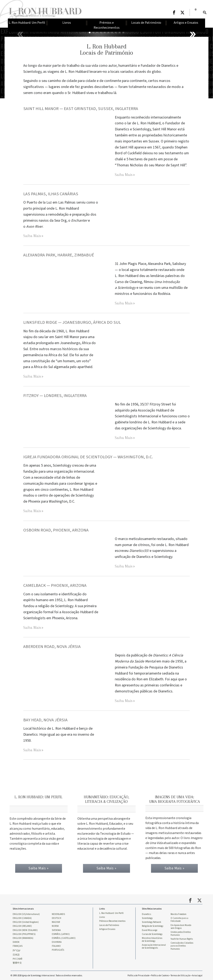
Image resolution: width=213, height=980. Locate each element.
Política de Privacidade (138, 975)
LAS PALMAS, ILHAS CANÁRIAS (51, 194)
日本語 (16, 954)
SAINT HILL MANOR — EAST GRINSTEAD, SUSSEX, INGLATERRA (81, 109)
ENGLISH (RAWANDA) (23, 937)
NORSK (55, 925)
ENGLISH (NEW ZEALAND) (25, 929)
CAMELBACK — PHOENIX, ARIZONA (55, 585)
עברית (17, 950)
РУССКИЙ (17, 958)
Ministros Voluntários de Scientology (152, 939)
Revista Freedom (178, 913)
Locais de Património (109, 924)
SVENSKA (56, 929)
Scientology (147, 917)
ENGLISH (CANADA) (22, 917)
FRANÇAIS (18, 945)
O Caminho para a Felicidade (179, 919)
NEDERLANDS (58, 913)
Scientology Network (152, 921)
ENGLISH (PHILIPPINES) (24, 933)
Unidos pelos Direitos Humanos (181, 933)
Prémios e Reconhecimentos (112, 920)
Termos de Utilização (180, 975)
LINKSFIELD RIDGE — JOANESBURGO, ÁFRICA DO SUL (72, 322)
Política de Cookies (160, 975)
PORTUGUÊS (58, 949)
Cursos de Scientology (152, 933)
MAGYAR (56, 921)
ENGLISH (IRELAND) (22, 925)
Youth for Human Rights (182, 938)
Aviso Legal (197, 975)
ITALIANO (56, 945)
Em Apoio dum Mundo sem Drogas (181, 926)
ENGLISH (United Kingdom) (26, 921)
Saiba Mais (124, 175)
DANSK (16, 942)
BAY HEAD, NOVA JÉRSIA (45, 720)
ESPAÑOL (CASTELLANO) (64, 937)
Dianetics (146, 913)
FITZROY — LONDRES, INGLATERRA (55, 396)
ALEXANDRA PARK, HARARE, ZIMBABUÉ (59, 255)
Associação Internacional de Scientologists (154, 946)
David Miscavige (150, 929)
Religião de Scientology (153, 925)
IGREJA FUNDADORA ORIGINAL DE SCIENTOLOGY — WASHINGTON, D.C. (89, 457)
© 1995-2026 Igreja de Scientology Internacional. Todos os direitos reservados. (47, 975)
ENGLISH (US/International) (26, 913)
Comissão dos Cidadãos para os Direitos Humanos (182, 945)
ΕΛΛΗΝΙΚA (57, 942)
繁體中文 (17, 962)
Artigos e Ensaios (107, 928)
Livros (102, 916)
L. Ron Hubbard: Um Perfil (111, 912)
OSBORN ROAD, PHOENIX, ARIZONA (56, 530)
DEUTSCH (56, 917)
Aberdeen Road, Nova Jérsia (52, 647)
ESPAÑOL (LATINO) (61, 933)
